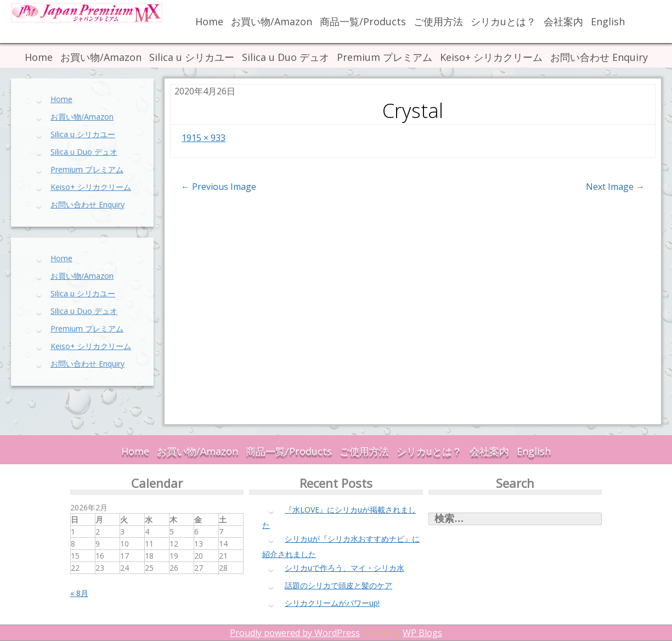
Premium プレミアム (385, 57)
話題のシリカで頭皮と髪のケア (338, 585)
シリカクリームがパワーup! (332, 603)
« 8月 (79, 593)
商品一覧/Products (363, 21)
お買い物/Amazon (272, 21)
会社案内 (563, 21)
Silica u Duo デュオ (286, 57)
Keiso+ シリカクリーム (491, 57)
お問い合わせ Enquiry (599, 57)
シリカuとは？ (503, 21)
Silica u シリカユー (192, 57)
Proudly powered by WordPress (295, 633)
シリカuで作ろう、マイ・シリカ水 (345, 568)
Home (209, 21)
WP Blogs (422, 633)
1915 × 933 (204, 138)
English (608, 21)
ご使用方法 (438, 21)
